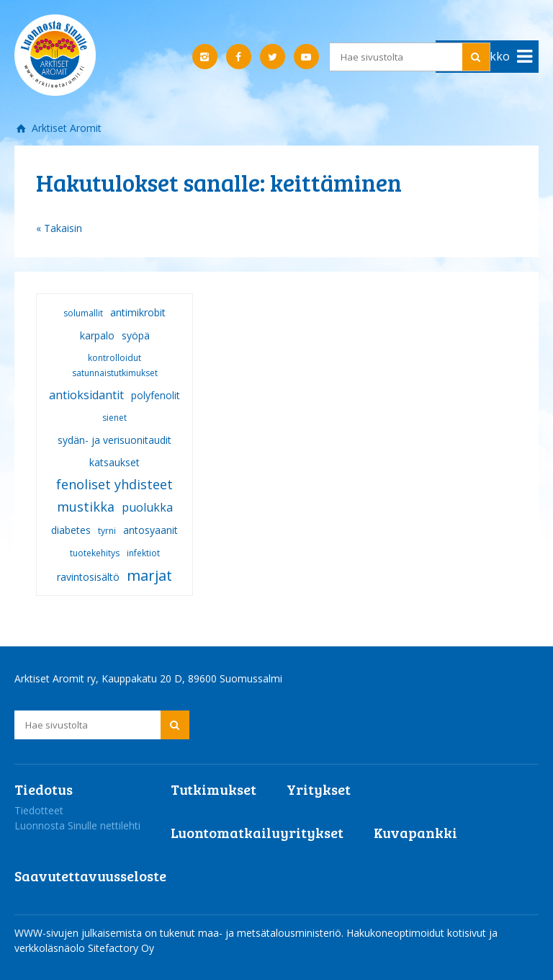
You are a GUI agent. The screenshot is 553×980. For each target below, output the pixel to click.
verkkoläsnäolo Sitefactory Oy (84, 948)
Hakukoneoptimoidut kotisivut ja (422, 933)
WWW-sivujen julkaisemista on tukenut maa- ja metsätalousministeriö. (180, 933)
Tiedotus (44, 789)
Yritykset (319, 789)
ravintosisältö (88, 577)
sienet (114, 418)
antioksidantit (86, 395)
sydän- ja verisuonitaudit (114, 440)
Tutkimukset (213, 789)
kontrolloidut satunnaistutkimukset (115, 365)
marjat (149, 575)
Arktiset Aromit (65, 128)
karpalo (97, 335)
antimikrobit (138, 312)
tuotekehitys (95, 553)
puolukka (147, 507)
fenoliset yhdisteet (114, 484)
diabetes (71, 530)
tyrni (107, 531)
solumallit (83, 313)
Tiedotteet (39, 810)
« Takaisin (59, 228)
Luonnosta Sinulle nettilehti (77, 825)
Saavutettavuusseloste (90, 876)
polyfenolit (156, 395)
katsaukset (114, 462)
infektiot (143, 553)
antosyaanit (150, 530)
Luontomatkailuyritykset (257, 832)
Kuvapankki (415, 832)
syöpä (136, 335)
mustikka (86, 507)
